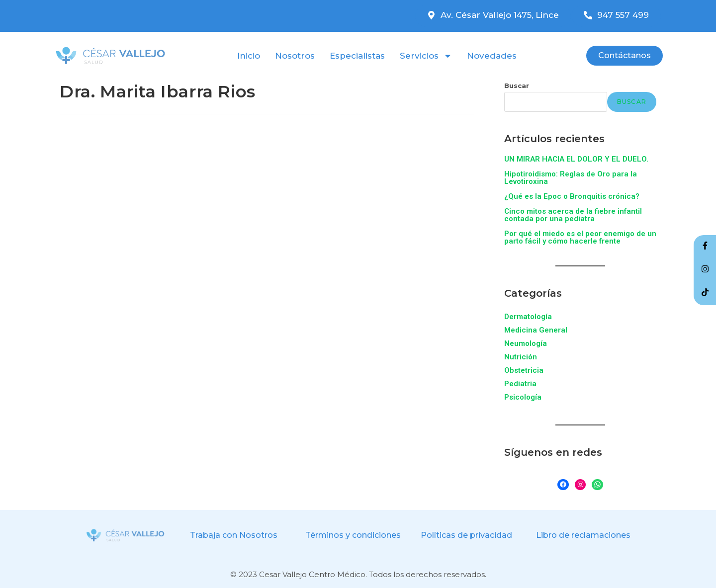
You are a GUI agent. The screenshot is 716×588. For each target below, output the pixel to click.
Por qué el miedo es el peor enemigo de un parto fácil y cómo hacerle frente (580, 237)
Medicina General (536, 330)
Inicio (249, 56)
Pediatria (520, 384)
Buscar (517, 85)
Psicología (523, 397)
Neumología (526, 343)
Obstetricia (524, 370)
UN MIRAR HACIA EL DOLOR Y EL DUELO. (576, 159)
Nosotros (295, 56)
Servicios (426, 56)
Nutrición (521, 357)
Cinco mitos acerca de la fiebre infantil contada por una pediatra (573, 215)
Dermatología (528, 317)
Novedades (492, 56)
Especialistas (357, 56)
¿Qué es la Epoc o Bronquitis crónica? (572, 196)
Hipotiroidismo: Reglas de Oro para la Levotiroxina (571, 178)
